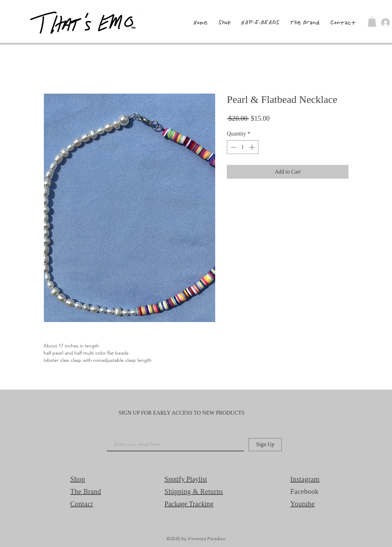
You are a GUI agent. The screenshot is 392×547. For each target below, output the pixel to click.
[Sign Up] (265, 445)
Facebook (304, 491)
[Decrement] (233, 147)
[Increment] (253, 147)
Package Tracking (189, 504)
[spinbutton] (243, 147)
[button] (372, 22)
